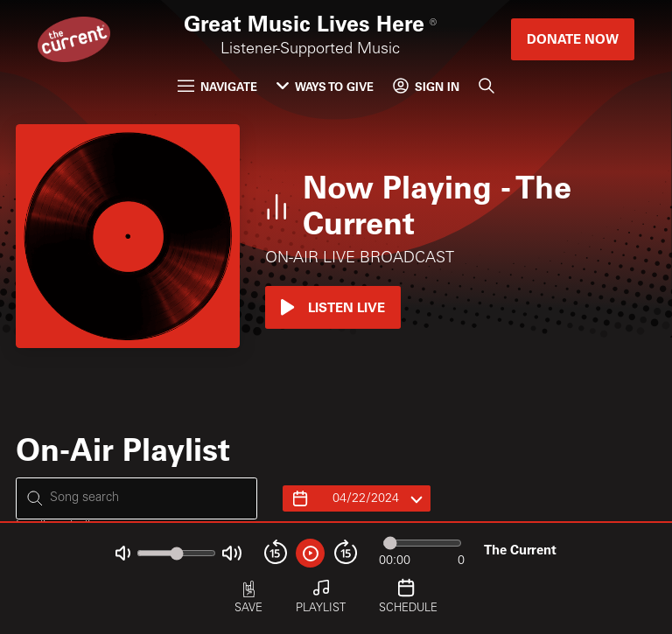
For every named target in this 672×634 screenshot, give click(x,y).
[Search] (487, 85)
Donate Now (573, 38)
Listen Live (333, 307)
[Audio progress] (422, 543)
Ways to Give (325, 86)
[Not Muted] (123, 553)
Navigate (217, 86)
